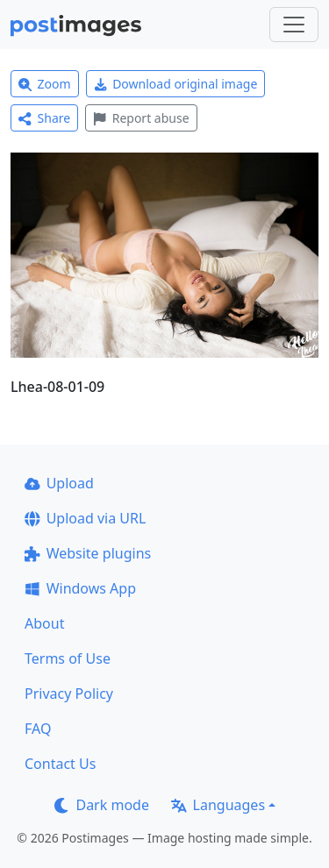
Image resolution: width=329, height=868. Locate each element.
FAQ (38, 729)
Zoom (45, 84)
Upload (59, 483)
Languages (218, 805)
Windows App (80, 588)
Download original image (176, 84)
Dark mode (102, 805)
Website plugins (88, 553)
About (44, 623)
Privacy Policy (69, 694)
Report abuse (141, 118)
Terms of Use (68, 658)
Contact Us (60, 764)
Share (44, 118)
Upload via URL (85, 518)
